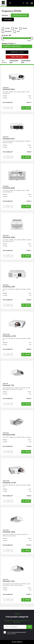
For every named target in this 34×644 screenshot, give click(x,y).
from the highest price (26, 61)
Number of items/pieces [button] (18, 46)
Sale (18, 31)
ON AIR (25, 28)
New (16, 28)
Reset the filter (17, 57)
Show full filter (17, 52)
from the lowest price (14, 61)
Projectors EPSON (20, 15)
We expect (8, 31)
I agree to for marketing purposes (17, 633)
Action (7, 28)
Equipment (8, 19)
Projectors (5, 15)
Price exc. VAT (7, 35)
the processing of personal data (18, 632)
